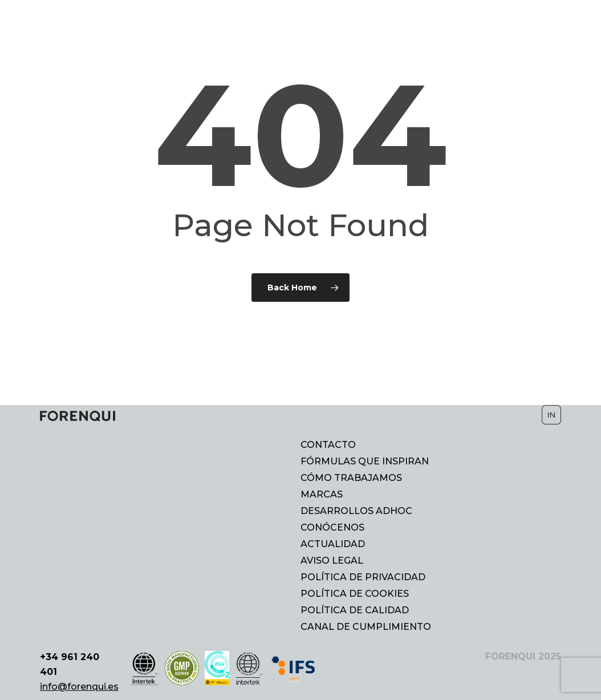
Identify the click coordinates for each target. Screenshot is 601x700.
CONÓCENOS (332, 528)
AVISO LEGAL (332, 561)
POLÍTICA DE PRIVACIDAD (363, 577)
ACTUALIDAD (333, 544)
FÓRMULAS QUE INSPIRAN (365, 462)
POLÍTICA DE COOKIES (355, 594)
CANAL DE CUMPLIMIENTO (366, 627)
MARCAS (322, 495)
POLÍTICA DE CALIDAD (355, 610)
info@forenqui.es (79, 687)
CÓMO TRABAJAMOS (351, 478)
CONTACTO (328, 445)
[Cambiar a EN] (553, 26)
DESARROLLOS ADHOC (356, 511)
